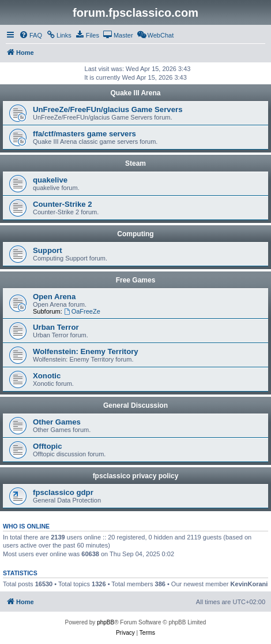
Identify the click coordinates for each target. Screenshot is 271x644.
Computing (135, 234)
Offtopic (48, 446)
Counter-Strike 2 (63, 204)
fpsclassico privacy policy (136, 476)
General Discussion (135, 405)
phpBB (106, 622)
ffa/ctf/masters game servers (84, 134)
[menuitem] (31, 35)
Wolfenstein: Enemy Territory (86, 351)
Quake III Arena (136, 93)
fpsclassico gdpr (63, 492)
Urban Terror (56, 327)
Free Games (136, 280)
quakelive (50, 180)
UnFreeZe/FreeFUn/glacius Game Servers (108, 109)
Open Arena (54, 297)
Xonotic (47, 376)
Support (48, 250)
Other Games (57, 422)
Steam (135, 163)
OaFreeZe (82, 311)
